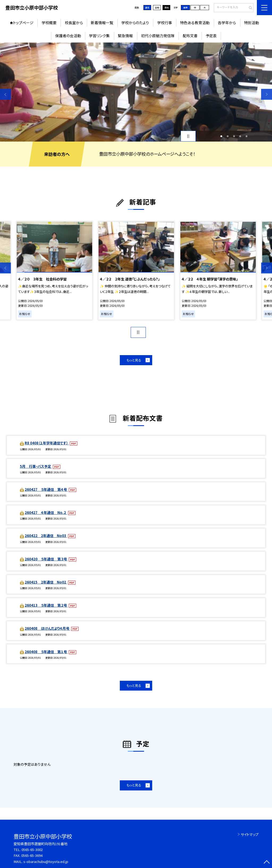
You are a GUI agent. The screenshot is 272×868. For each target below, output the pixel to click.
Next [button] (267, 94)
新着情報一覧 (102, 23)
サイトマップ (250, 834)
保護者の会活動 (68, 36)
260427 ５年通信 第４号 (46, 489)
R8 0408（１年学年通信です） (47, 443)
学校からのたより (135, 23)
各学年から (227, 23)
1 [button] (221, 136)
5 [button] (246, 136)
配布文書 (190, 36)
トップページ (23, 23)
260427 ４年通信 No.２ (46, 512)
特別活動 (252, 23)
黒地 (167, 7)
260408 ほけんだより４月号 (47, 628)
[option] (136, 92)
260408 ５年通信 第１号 (46, 652)
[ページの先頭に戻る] (267, 863)
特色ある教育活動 (195, 23)
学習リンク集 (99, 36)
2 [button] (228, 136)
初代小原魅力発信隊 (158, 36)
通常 (147, 7)
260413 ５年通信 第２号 (46, 605)
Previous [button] (5, 94)
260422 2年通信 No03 (46, 536)
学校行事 (165, 23)
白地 (157, 7)
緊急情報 (125, 36)
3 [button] (234, 136)
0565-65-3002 (32, 850)
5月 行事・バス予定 (36, 466)
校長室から (74, 23)
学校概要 (49, 23)
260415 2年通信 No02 (46, 582)
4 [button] (240, 136)
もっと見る (134, 360)
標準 (185, 7)
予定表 (211, 36)
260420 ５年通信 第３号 (46, 559)
